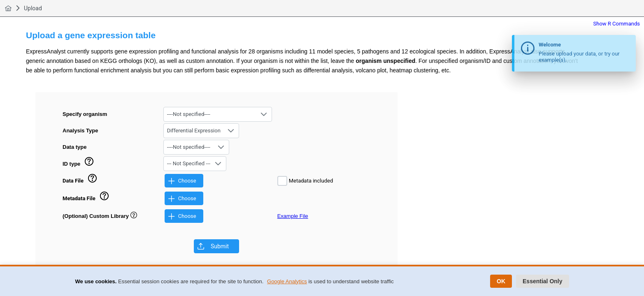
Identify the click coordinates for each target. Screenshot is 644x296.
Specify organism (85, 114)
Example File (293, 216)
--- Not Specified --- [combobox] (189, 163)
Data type (75, 147)
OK (501, 281)
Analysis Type (80, 131)
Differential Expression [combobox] (194, 131)
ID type (71, 164)
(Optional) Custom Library (100, 216)
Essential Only (542, 281)
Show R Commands (617, 24)
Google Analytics (287, 281)
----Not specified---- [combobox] (189, 114)
